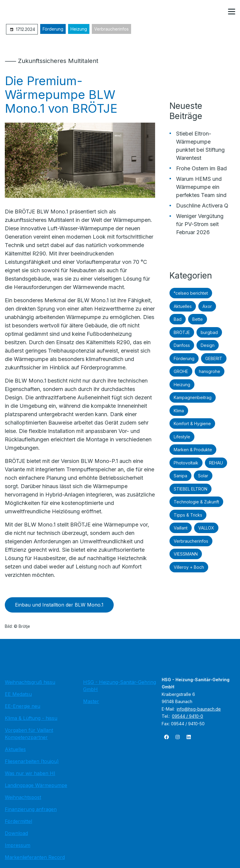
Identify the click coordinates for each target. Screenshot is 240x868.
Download (16, 833)
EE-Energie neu (22, 706)
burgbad (209, 332)
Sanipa (180, 476)
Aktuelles (183, 306)
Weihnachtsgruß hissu (30, 682)
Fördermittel (18, 821)
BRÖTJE (182, 332)
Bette (198, 319)
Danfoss (182, 345)
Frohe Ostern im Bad (201, 168)
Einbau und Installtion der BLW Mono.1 (59, 605)
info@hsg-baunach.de (199, 709)
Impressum (18, 845)
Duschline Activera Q (202, 206)
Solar (203, 476)
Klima (179, 411)
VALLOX (206, 528)
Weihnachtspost (23, 797)
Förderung (53, 29)
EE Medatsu (18, 694)
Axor (207, 306)
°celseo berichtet (191, 293)
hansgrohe (210, 371)
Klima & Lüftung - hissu (31, 718)
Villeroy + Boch (189, 567)
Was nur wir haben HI (30, 773)
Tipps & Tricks (188, 515)
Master (91, 701)
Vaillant (181, 528)
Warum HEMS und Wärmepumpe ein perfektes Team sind (201, 187)
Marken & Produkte (193, 450)
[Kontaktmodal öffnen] (217, 12)
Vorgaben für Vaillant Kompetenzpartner (29, 734)
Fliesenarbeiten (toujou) (32, 761)
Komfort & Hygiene (192, 424)
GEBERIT (214, 358)
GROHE (181, 371)
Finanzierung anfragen (31, 809)
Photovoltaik (186, 463)
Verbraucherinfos (111, 29)
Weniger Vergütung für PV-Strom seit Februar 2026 (200, 224)
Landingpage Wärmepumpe (36, 785)
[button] (232, 12)
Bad (178, 319)
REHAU (216, 463)
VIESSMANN (186, 554)
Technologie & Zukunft (196, 502)
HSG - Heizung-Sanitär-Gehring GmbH (120, 686)
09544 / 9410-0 (187, 716)
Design (208, 345)
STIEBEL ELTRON (190, 489)
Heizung (79, 29)
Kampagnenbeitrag (193, 397)
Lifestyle (182, 437)
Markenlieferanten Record (35, 857)
